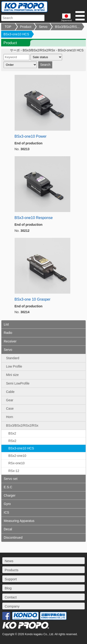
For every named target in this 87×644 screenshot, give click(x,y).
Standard (13, 358)
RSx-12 (14, 471)
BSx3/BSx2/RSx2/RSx (22, 425)
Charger (10, 495)
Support (11, 579)
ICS (6, 512)
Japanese (66, 18)
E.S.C (8, 487)
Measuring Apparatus (19, 521)
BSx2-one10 (17, 456)
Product (26, 27)
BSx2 (12, 433)
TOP (8, 27)
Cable (10, 392)
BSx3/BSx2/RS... (67, 27)
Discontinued (13, 538)
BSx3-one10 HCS (16, 34)
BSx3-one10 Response (34, 218)
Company (12, 606)
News (9, 561)
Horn (10, 417)
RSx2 (12, 441)
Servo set (11, 479)
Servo (43, 27)
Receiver (10, 341)
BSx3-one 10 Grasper (33, 299)
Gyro (7, 504)
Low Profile (14, 366)
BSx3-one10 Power (31, 136)
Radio (8, 333)
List (6, 324)
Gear (10, 400)
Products (11, 570)
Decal (8, 529)
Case (10, 408)
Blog (8, 588)
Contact (11, 597)
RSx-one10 (16, 463)
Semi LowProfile (18, 383)
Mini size (12, 375)
